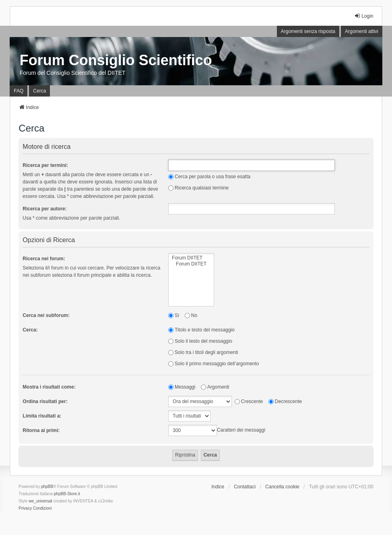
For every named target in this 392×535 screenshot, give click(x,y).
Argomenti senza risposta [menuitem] (308, 31)
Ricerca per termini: (45, 165)
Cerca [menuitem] (39, 91)
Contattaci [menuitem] (245, 487)
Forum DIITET (191, 258)
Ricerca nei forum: (44, 259)
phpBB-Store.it (67, 494)
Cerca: (30, 330)
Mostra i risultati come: (49, 387)
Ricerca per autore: (44, 209)
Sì (174, 315)
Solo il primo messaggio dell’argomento (214, 364)
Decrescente (285, 401)
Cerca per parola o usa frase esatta (209, 177)
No (191, 315)
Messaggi (182, 387)
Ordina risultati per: (45, 401)
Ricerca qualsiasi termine (198, 188)
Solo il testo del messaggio (200, 341)
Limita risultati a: (42, 416)
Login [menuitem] (364, 16)
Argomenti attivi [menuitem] (362, 31)
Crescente (249, 401)
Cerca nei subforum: (46, 315)
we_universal (40, 501)
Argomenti (215, 387)
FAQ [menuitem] (19, 91)
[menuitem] (25, 508)
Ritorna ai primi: (41, 430)
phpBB (47, 487)
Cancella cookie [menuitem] (282, 487)
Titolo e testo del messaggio (201, 330)
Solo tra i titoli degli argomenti (203, 352)
